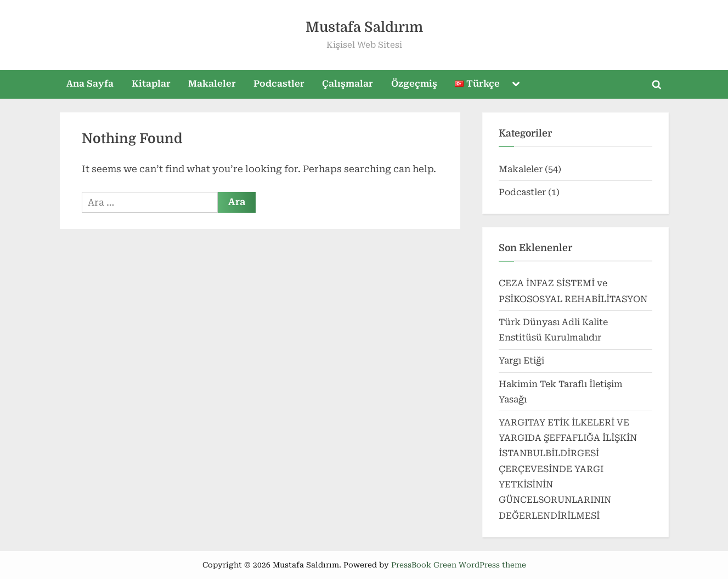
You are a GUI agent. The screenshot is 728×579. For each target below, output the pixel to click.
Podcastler (279, 84)
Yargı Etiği (521, 361)
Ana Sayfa (90, 84)
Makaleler (212, 84)
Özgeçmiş (414, 84)
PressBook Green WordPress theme (459, 565)
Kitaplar (151, 84)
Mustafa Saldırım (364, 27)
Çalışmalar (348, 84)
